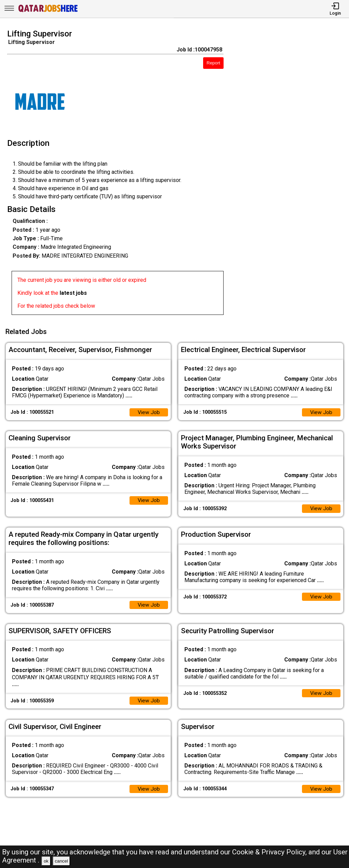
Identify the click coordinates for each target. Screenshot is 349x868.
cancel (62, 861)
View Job (149, 411)
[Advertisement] (291, 174)
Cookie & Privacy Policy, (270, 852)
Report (213, 63)
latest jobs (73, 293)
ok (46, 861)
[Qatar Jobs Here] (48, 11)
